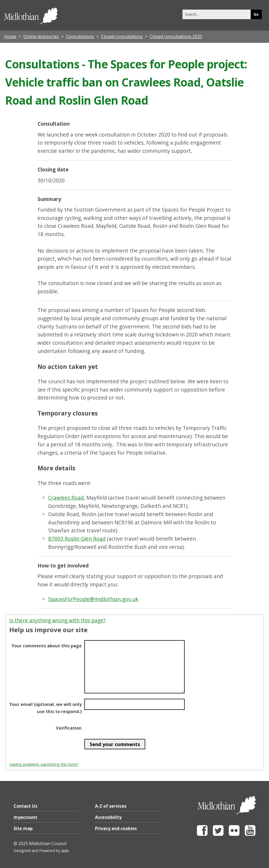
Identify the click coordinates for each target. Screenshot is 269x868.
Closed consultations (122, 36)
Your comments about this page (47, 646)
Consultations (80, 36)
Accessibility (108, 817)
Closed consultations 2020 (176, 36)
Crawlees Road (66, 498)
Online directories (41, 36)
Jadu (65, 851)
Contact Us (25, 806)
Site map (23, 828)
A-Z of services (111, 806)
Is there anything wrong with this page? (57, 620)
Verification (69, 728)
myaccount (25, 817)
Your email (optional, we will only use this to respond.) (45, 708)
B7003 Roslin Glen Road (77, 539)
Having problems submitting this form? (44, 764)
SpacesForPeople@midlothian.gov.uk (93, 599)
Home (10, 36)
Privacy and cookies (116, 828)
